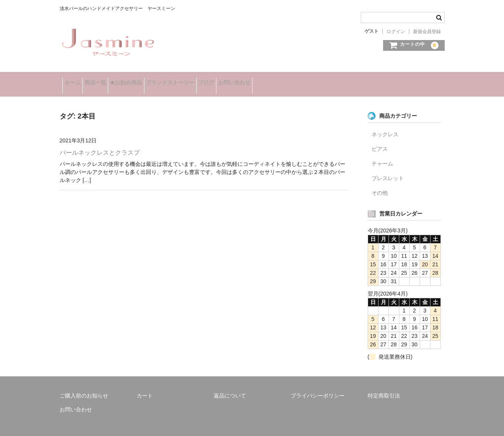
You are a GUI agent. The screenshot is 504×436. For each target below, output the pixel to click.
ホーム (75, 80)
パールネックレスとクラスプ (100, 144)
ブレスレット (388, 170)
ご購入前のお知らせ (84, 387)
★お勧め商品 (153, 80)
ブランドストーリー (209, 80)
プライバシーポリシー (318, 387)
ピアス (380, 140)
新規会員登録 (427, 32)
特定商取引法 (384, 387)
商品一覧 (110, 80)
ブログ (257, 80)
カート (145, 387)
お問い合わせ (297, 80)
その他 (380, 184)
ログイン (396, 32)
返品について (230, 387)
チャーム (382, 155)
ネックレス (385, 126)
